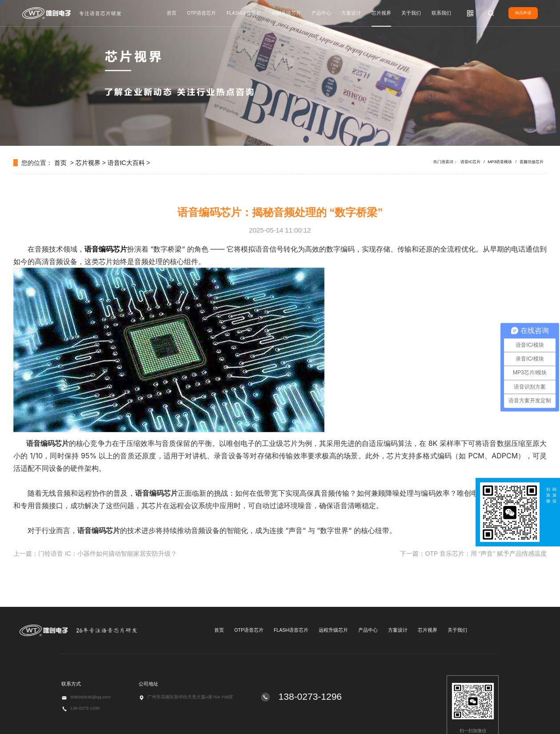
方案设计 (351, 13)
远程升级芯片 (286, 13)
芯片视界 (381, 13)
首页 (172, 13)
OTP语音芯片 (202, 13)
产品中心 (321, 13)
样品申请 (523, 13)
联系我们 (441, 13)
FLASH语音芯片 (244, 13)
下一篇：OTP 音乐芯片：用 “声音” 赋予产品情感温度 (473, 554)
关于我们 (411, 13)
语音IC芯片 (470, 162)
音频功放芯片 (532, 162)
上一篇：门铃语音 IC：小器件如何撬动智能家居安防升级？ (95, 554)
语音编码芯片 (106, 249)
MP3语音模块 (500, 162)
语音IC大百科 (126, 163)
